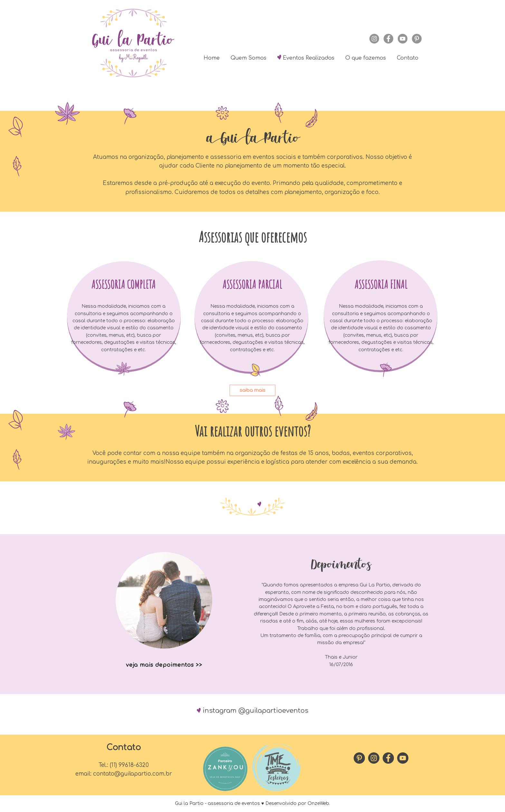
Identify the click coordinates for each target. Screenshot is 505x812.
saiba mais (252, 390)
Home (212, 58)
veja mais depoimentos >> (164, 665)
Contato (408, 58)
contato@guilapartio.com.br (133, 774)
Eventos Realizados (306, 57)
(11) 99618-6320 (129, 765)
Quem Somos (248, 58)
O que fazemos (366, 58)
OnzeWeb (318, 803)
